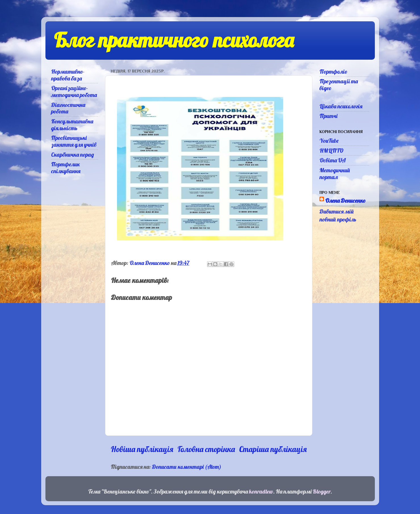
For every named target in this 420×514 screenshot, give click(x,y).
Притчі (328, 116)
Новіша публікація (142, 449)
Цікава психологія (341, 106)
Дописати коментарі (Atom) (187, 467)
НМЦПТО (331, 151)
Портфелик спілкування (66, 168)
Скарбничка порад (73, 155)
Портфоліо (333, 71)
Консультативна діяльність (72, 125)
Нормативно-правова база (68, 75)
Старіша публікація (273, 449)
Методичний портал (335, 174)
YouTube (329, 141)
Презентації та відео (339, 85)
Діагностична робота (68, 108)
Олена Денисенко (345, 201)
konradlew (261, 491)
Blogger (322, 491)
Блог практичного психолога (174, 40)
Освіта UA (333, 160)
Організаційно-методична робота (74, 91)
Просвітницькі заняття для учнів (74, 141)
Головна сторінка (206, 449)
